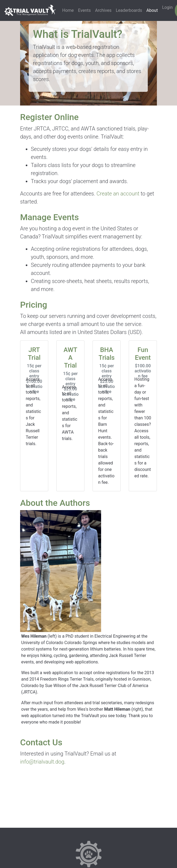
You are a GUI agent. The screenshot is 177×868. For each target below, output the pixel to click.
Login (167, 7)
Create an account (118, 194)
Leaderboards (129, 10)
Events (84, 10)
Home (68, 10)
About (152, 10)
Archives (103, 10)
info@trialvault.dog (42, 762)
